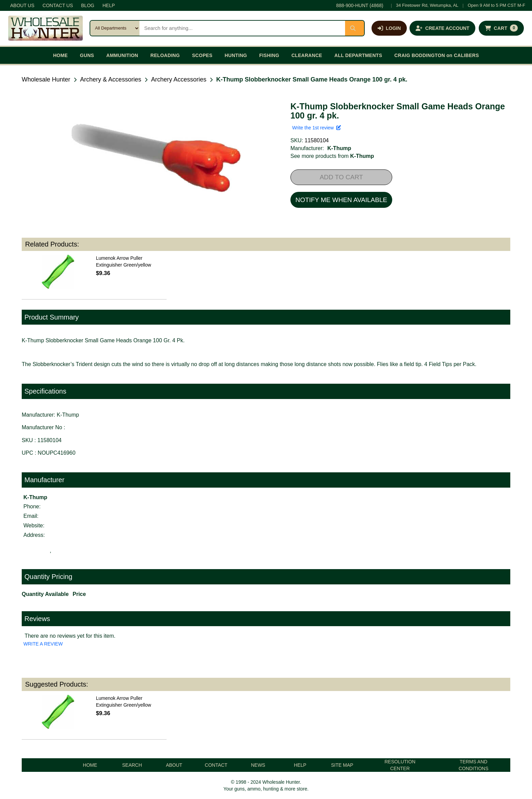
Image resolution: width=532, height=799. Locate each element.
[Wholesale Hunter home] (45, 28)
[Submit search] (355, 28)
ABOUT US (22, 5)
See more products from (332, 156)
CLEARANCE (307, 55)
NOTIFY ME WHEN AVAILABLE (341, 200)
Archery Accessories (179, 79)
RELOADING (165, 55)
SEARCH (132, 765)
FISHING (269, 55)
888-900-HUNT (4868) (360, 5)
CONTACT (216, 765)
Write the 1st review (317, 128)
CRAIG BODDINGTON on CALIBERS (436, 55)
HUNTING (236, 55)
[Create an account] (442, 28)
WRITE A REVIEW (43, 644)
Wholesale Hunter (46, 79)
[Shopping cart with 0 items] (501, 28)
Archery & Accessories (111, 79)
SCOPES (202, 55)
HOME (60, 55)
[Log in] (389, 28)
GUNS (87, 55)
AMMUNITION (122, 55)
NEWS (258, 765)
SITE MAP (342, 765)
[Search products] (242, 28)
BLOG (88, 5)
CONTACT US (58, 5)
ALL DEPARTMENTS (358, 55)
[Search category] (115, 28)
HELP (109, 5)
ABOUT (174, 765)
